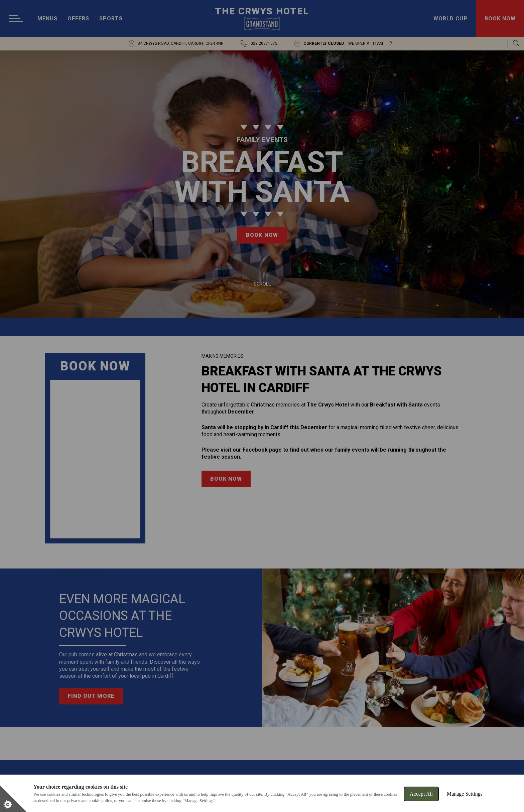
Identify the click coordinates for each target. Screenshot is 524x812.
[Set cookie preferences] (13, 799)
